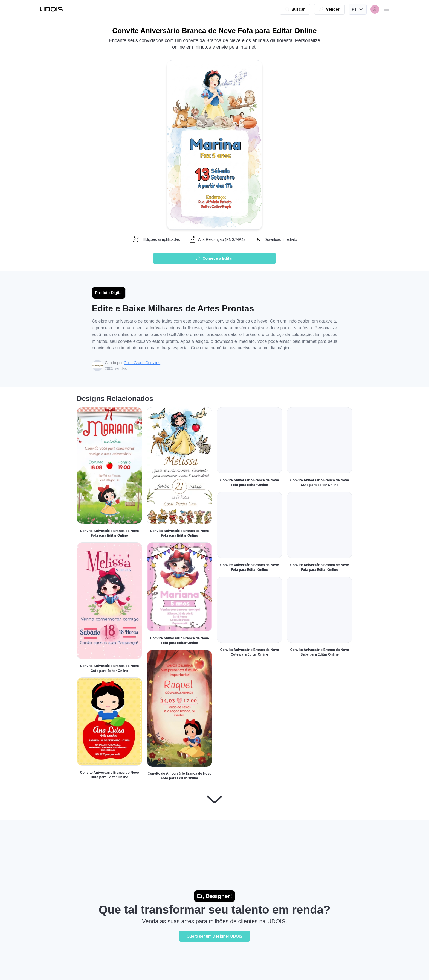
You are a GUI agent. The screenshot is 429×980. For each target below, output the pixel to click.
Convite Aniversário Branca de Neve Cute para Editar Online (109, 668)
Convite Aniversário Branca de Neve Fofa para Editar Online (109, 533)
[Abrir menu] (386, 9)
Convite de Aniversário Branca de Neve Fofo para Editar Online (179, 776)
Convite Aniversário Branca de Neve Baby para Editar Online (319, 781)
